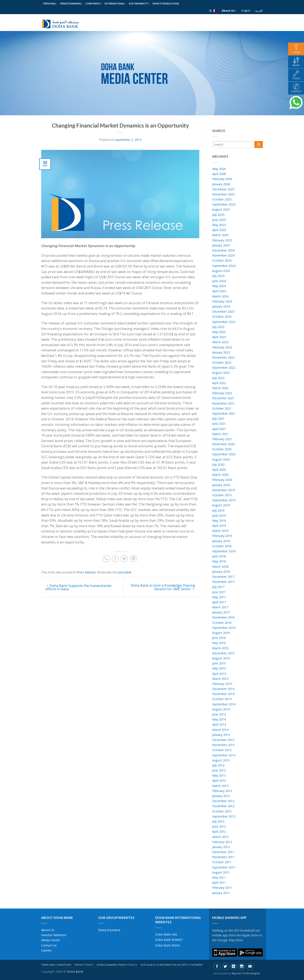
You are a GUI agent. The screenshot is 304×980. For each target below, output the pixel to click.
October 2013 (222, 750)
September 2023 (224, 322)
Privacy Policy (84, 965)
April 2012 (219, 831)
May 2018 (219, 561)
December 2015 (223, 653)
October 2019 (222, 495)
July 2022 (218, 378)
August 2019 (221, 505)
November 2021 (223, 403)
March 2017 (220, 607)
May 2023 (219, 332)
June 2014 (219, 714)
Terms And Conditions (56, 965)
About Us (228, 11)
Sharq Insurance (109, 930)
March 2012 (220, 837)
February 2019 (222, 536)
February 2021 (222, 439)
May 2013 (219, 775)
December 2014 (223, 689)
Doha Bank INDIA (167, 945)
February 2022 (222, 393)
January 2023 (221, 352)
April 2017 (219, 602)
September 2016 (224, 628)
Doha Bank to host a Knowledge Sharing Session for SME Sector (163, 587)
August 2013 (221, 760)
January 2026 (221, 184)
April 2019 (219, 526)
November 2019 (223, 490)
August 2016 (221, 633)
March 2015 (220, 679)
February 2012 (222, 842)
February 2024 (222, 301)
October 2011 (222, 862)
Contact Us (49, 945)
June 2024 (219, 281)
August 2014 (221, 709)
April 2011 (219, 883)
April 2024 (219, 291)
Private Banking (71, 3)
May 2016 (219, 643)
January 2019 (221, 541)
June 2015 (219, 663)
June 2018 (219, 556)
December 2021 (223, 398)
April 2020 (219, 470)
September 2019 (224, 500)
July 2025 (218, 215)
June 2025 (219, 220)
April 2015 (219, 674)
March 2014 (220, 730)
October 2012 (222, 811)
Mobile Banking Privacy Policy (117, 965)
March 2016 (220, 648)
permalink (125, 572)
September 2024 (224, 266)
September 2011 (224, 867)
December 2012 (223, 801)
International (115, 3)
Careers (46, 950)
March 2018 (220, 567)
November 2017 (223, 582)
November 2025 (223, 194)
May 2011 (219, 877)
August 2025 (221, 209)
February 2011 (222, 888)
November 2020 (223, 444)
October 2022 (222, 362)
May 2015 (219, 668)
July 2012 (218, 821)
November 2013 (223, 745)
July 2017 (218, 587)
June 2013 (219, 770)
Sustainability (139, 3)
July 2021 (218, 419)
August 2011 (221, 872)
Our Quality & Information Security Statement (172, 965)
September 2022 (224, 368)
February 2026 (222, 179)
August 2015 (221, 658)
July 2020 (218, 464)
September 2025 (224, 204)
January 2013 (221, 796)
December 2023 (223, 311)
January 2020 (221, 485)
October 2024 (222, 260)
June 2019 (219, 516)
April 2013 (219, 780)
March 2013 (220, 786)
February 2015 (222, 684)
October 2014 (222, 699)
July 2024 (218, 276)
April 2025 (219, 230)
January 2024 (221, 306)
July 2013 (218, 765)
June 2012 (219, 826)
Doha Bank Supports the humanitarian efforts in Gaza (78, 587)
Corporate (93, 3)
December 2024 (223, 250)
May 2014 (219, 719)
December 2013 (223, 740)
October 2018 (222, 546)
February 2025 (222, 240)
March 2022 (220, 388)
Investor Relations (166, 3)
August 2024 (221, 271)
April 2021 (219, 429)
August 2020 (221, 459)
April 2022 (219, 383)
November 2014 (223, 694)
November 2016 (223, 617)
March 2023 (220, 342)
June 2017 (219, 592)
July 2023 (218, 327)
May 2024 (219, 286)
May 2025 (219, 225)
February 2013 (222, 791)
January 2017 (221, 612)
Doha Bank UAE (166, 934)
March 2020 (220, 475)
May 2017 (219, 597)
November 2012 (223, 806)
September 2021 (224, 413)
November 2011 (223, 857)
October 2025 (222, 199)
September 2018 (224, 551)
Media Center (51, 940)
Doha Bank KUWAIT (169, 940)
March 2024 (220, 296)
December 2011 (223, 852)
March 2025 (220, 235)
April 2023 (219, 337)
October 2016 (222, 623)
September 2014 (224, 704)
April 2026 (219, 174)
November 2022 (223, 357)
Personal (50, 3)
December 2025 (223, 189)
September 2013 (224, 755)
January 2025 (221, 245)
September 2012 (224, 816)
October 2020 (222, 449)
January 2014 (221, 735)
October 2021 (222, 408)
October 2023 (222, 317)
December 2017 (223, 577)
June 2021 (219, 424)
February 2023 (222, 347)
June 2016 (219, 638)
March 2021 (220, 434)
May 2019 (219, 521)
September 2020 (224, 454)
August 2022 (221, 373)
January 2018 (221, 572)
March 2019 (220, 531)
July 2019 (218, 510)
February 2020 (222, 480)
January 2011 (221, 893)
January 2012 (221, 847)
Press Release (86, 572)
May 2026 (219, 169)
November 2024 (223, 255)
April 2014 (219, 724)
